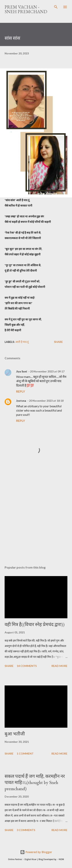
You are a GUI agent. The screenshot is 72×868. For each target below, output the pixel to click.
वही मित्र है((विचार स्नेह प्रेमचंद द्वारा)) (35, 624)
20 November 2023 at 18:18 (46, 401)
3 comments (26, 830)
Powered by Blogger (36, 852)
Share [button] (58, 342)
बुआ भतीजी (15, 734)
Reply (21, 391)
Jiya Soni (22, 371)
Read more (59, 666)
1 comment (25, 753)
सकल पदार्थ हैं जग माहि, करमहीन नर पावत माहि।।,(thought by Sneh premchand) (35, 782)
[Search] (56, 7)
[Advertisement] (36, 517)
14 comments (27, 666)
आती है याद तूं (22, 342)
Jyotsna (21, 401)
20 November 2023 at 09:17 (47, 371)
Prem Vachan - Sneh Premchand (26, 9)
